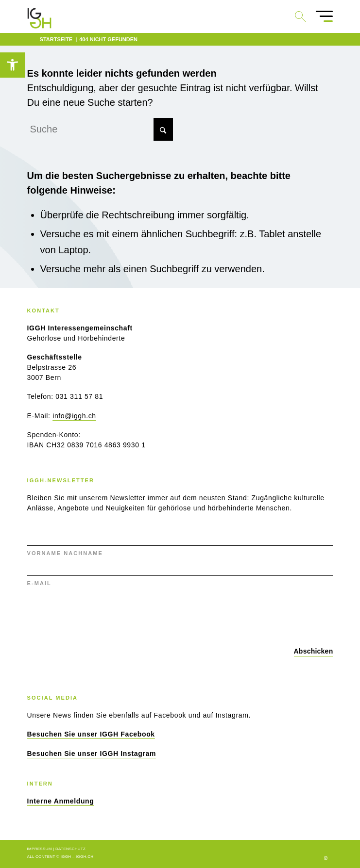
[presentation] (101, 615)
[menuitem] (319, 16)
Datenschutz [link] (70, 849)
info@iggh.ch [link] (74, 416)
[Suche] (100, 129)
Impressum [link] (40, 849)
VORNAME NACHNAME (65, 553)
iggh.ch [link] (85, 857)
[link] (12, 65)
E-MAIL (39, 583)
